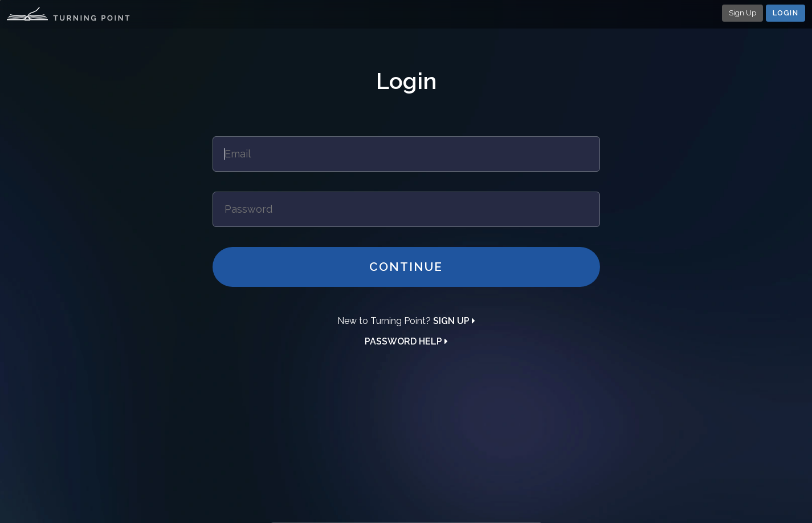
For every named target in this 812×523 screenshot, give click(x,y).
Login (786, 13)
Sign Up (742, 13)
